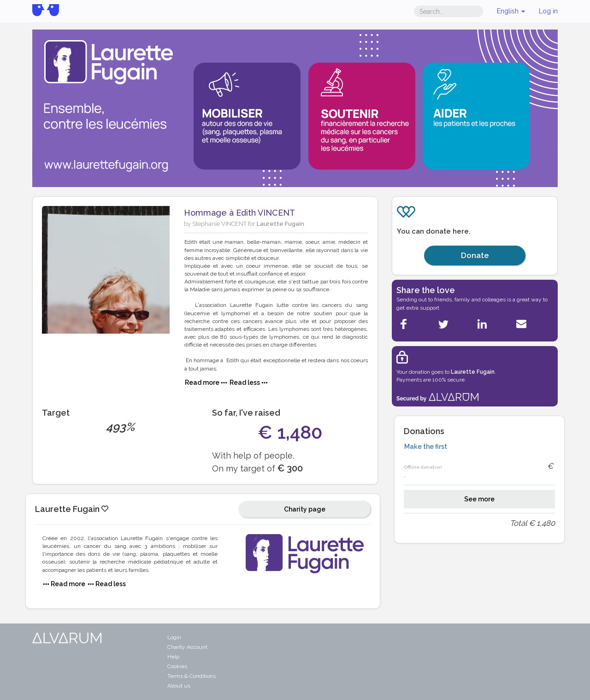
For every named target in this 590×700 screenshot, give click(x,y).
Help (173, 657)
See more (479, 499)
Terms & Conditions (192, 676)
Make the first (426, 447)
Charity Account (187, 647)
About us (179, 686)
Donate (475, 255)
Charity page (305, 509)
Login (174, 637)
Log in (548, 11)
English (511, 11)
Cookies (177, 666)
